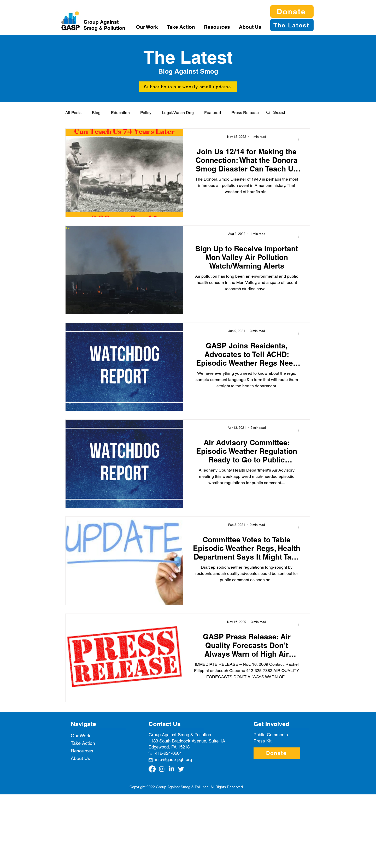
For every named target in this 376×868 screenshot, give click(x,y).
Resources (82, 751)
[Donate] (292, 11)
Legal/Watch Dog (178, 113)
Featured (213, 113)
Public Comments (271, 735)
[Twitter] (181, 769)
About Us (80, 758)
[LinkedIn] (171, 769)
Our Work (81, 736)
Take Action (83, 743)
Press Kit (263, 741)
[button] (148, 27)
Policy (146, 113)
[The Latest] (292, 25)
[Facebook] (152, 769)
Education (120, 113)
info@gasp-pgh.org (174, 759)
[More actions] (300, 139)
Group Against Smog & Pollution (104, 25)
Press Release (245, 113)
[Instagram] (162, 769)
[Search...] (285, 113)
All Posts (73, 113)
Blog (96, 113)
